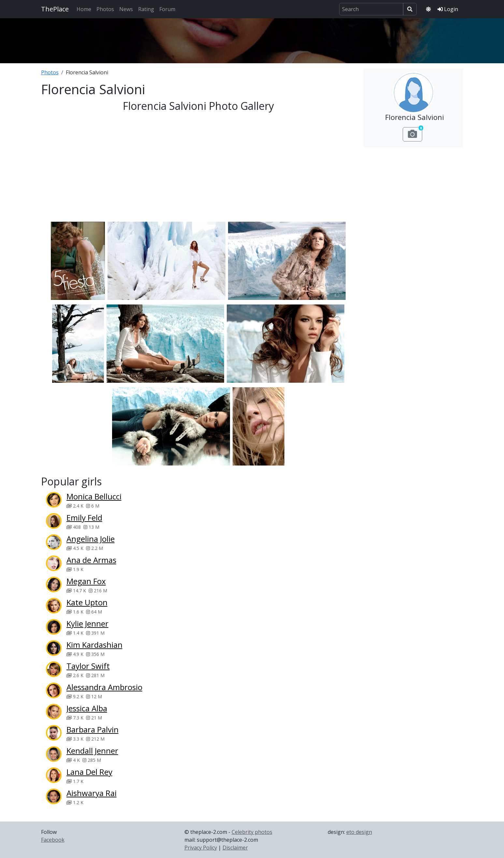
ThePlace (55, 9)
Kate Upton (87, 602)
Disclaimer (235, 848)
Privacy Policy (201, 848)
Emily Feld (84, 518)
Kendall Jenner (92, 751)
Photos (105, 9)
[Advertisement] (252, 39)
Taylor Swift (88, 666)
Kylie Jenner (87, 623)
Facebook (53, 840)
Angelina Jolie (91, 539)
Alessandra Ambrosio (104, 687)
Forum (167, 9)
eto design (359, 832)
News (126, 9)
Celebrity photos (252, 832)
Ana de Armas (91, 560)
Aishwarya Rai (92, 793)
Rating (146, 9)
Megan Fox (86, 581)
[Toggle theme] (428, 9)
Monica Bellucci (94, 496)
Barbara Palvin (93, 729)
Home (84, 9)
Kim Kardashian (94, 645)
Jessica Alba (87, 708)
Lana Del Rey (89, 772)
